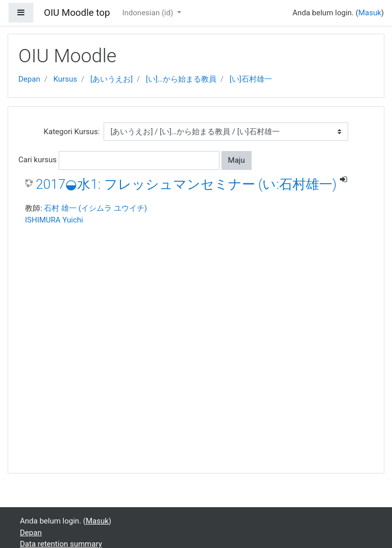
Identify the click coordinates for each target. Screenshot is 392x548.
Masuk (370, 13)
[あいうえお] (112, 79)
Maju (237, 160)
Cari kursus (38, 160)
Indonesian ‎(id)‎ (148, 13)
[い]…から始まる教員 (181, 79)
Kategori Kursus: (72, 132)
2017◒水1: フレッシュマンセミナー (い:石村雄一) (186, 184)
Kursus (65, 79)
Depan (29, 79)
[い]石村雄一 (251, 79)
